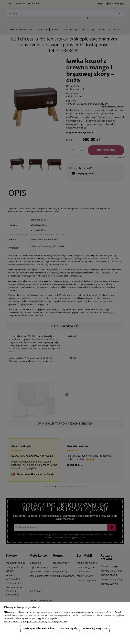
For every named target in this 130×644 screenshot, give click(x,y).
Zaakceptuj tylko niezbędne (39, 628)
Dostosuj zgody (68, 628)
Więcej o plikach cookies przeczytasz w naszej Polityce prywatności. (36, 621)
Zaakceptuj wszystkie (95, 628)
